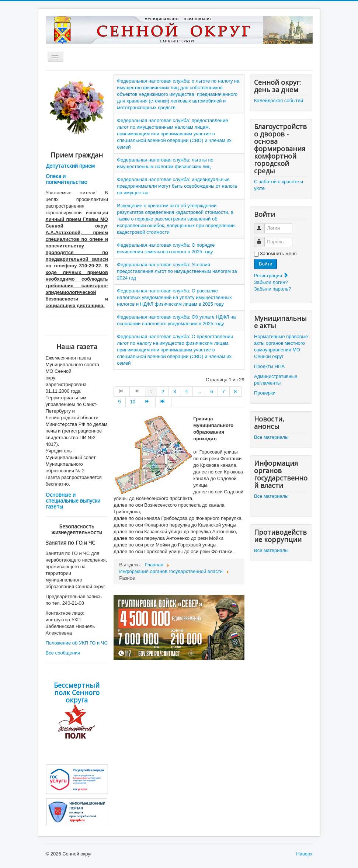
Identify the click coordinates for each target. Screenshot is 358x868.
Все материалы (271, 437)
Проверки (265, 393)
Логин (263, 225)
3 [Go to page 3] (175, 391)
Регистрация (271, 276)
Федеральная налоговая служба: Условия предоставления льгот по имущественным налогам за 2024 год (177, 271)
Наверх (304, 854)
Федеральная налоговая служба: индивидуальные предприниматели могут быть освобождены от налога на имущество (177, 186)
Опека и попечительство (67, 179)
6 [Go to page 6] (212, 391)
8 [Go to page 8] (235, 391)
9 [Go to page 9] (119, 402)
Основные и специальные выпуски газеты (73, 501)
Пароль (263, 239)
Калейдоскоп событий (279, 100)
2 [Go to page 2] (163, 391)
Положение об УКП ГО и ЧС (77, 643)
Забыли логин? (271, 282)
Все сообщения (63, 653)
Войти (265, 264)
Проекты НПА (269, 366)
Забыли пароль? (272, 289)
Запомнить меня (278, 254)
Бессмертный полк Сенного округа (77, 692)
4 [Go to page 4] (187, 391)
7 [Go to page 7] (224, 391)
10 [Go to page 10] (133, 402)
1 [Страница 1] (151, 391)
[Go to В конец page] (163, 402)
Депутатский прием (70, 166)
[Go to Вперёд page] (148, 402)
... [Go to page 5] (199, 391)
